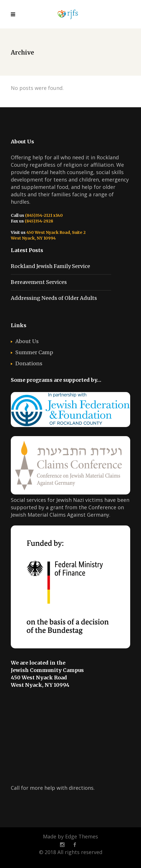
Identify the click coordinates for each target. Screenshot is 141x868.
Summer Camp (34, 352)
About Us (27, 341)
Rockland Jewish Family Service (50, 266)
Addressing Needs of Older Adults (54, 298)
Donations (29, 363)
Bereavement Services (39, 282)
